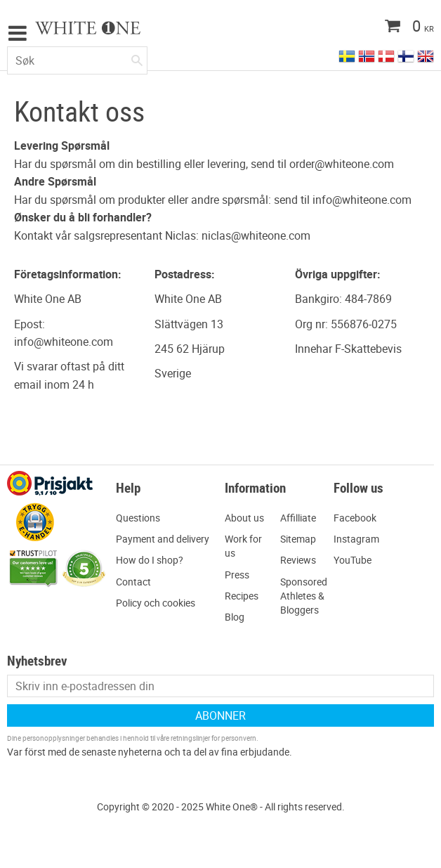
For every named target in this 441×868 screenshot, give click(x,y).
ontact (137, 582)
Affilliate (298, 518)
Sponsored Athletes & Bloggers (304, 596)
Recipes (242, 596)
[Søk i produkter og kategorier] (77, 60)
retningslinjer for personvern (213, 738)
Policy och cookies (156, 603)
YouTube (353, 560)
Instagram (356, 539)
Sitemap (298, 539)
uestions (141, 518)
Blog (235, 617)
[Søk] (137, 58)
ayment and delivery (166, 539)
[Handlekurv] (381, 27)
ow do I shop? (153, 560)
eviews (301, 560)
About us (244, 518)
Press (237, 575)
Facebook (355, 518)
